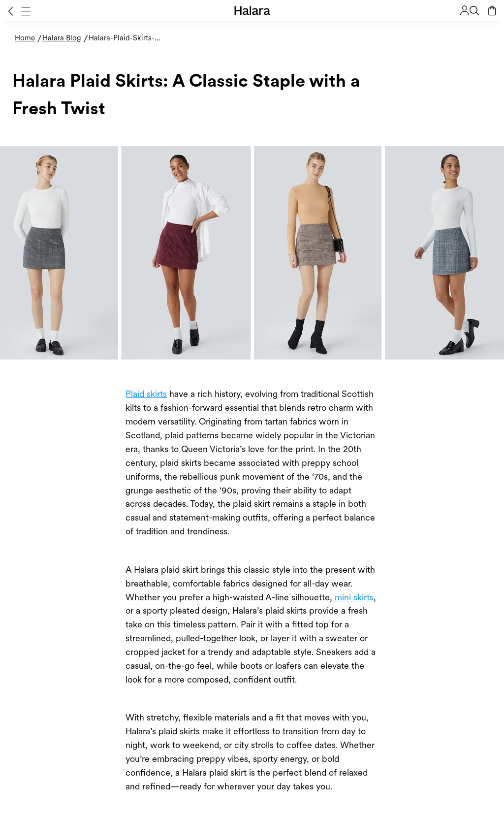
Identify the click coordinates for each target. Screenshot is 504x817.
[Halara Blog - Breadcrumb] (65, 38)
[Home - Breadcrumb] (29, 38)
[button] (11, 11)
